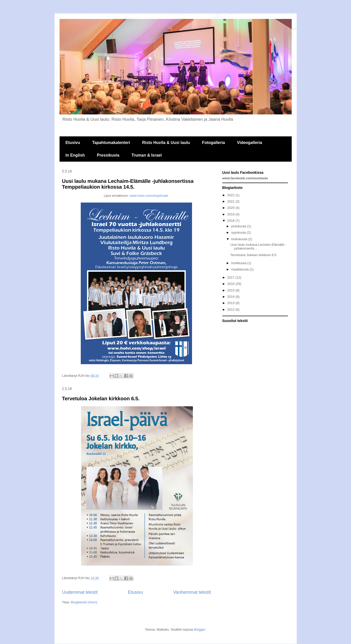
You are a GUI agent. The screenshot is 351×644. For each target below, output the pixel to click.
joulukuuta (239, 226)
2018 (232, 221)
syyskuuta (239, 232)
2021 (232, 201)
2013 (232, 303)
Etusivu (73, 143)
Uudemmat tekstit (80, 592)
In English (75, 155)
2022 (232, 195)
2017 (232, 277)
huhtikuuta (239, 263)
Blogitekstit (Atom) (84, 602)
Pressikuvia (108, 155)
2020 (232, 208)
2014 (232, 297)
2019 (232, 214)
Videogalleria (249, 143)
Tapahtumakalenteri (111, 143)
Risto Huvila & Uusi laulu (166, 143)
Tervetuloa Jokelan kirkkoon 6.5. (101, 399)
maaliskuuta (240, 269)
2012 (232, 309)
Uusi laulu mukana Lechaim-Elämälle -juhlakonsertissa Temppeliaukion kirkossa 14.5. (128, 184)
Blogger (200, 629)
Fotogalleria (214, 143)
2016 (232, 284)
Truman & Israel (147, 155)
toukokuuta (240, 239)
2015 (232, 290)
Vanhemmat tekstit (192, 592)
